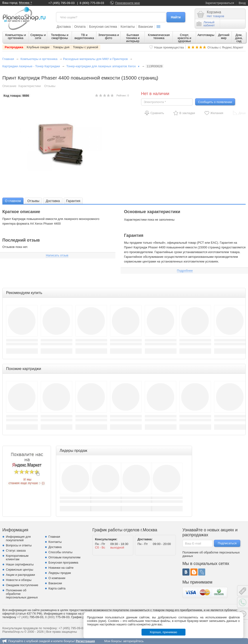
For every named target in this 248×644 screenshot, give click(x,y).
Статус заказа (16, 551)
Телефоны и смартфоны (60, 36)
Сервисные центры (20, 570)
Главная (8, 59)
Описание (9, 86)
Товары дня (61, 47)
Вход (242, 3)
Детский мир (224, 36)
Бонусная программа (63, 563)
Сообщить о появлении (215, 102)
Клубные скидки (38, 47)
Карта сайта (57, 588)
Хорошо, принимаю (163, 632)
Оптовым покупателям (64, 557)
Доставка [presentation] (53, 201)
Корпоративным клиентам (17, 557)
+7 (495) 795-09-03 (62, 3)
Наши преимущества (169, 47)
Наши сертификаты (20, 564)
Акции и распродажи (20, 575)
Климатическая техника (159, 36)
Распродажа (14, 47)
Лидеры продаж (60, 573)
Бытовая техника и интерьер (133, 38)
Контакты (128, 27)
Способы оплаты (60, 552)
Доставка (64, 27)
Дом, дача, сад (239, 38)
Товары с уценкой (85, 47)
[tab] (13, 201)
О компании (57, 578)
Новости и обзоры (19, 580)
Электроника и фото (109, 36)
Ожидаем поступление (22, 585)
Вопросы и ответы (19, 545)
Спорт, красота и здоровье (185, 38)
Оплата (80, 27)
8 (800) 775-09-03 (92, 3)
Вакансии (146, 27)
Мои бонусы (113, 641)
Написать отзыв (57, 255)
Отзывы (50, 86)
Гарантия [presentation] (73, 201)
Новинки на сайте (61, 568)
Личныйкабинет (206, 24)
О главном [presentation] (13, 201)
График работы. (83, 617)
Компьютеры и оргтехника (16, 36)
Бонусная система (103, 27)
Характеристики (29, 86)
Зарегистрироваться (220, 3)
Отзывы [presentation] (33, 201)
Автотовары (206, 35)
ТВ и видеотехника (84, 36)
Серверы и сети (38, 36)
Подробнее (185, 271)
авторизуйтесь (133, 641)
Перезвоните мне (128, 3)
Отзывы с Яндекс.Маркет (225, 47)
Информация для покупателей (18, 538)
